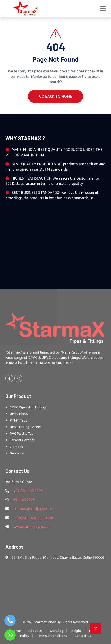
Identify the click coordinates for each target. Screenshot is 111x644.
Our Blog (57, 631)
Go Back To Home (55, 96)
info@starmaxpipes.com (33, 518)
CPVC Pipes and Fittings (28, 407)
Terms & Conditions (52, 636)
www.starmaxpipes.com (33, 527)
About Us (35, 631)
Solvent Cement (22, 440)
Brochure (17, 453)
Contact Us (83, 636)
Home (16, 631)
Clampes (16, 447)
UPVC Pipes (19, 414)
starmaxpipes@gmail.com (34, 509)
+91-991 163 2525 (28, 491)
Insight (76, 631)
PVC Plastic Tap (22, 433)
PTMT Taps (18, 420)
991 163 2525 (24, 500)
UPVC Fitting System (25, 427)
